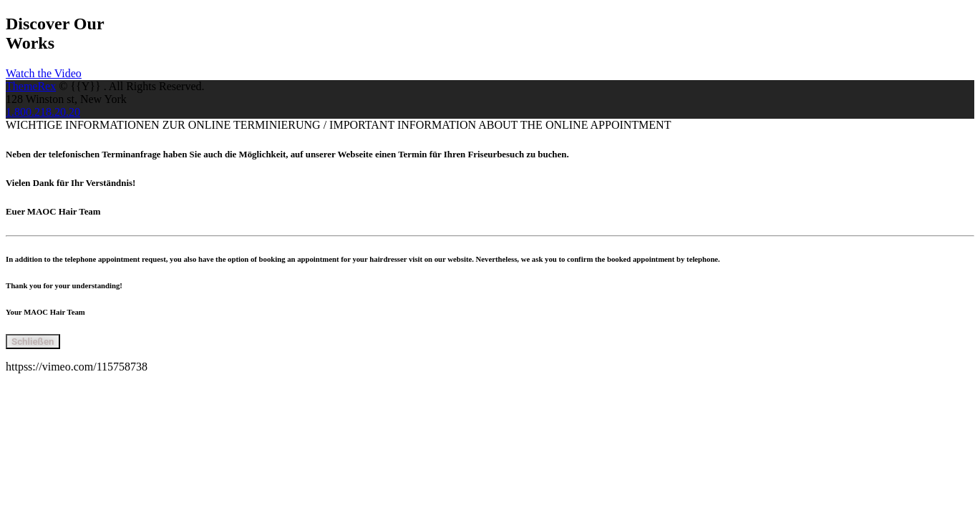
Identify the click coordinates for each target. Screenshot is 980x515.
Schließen (33, 342)
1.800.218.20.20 (43, 112)
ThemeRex (31, 86)
